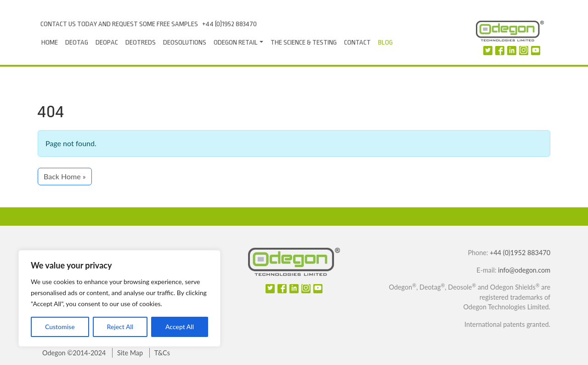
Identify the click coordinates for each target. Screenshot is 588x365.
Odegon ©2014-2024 (74, 353)
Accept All (180, 327)
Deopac (107, 43)
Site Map (130, 353)
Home (50, 43)
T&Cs (162, 353)
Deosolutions (185, 43)
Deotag (77, 43)
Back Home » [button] (65, 176)
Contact (357, 43)
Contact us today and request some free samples (119, 24)
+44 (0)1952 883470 (229, 24)
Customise (60, 327)
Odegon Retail (236, 43)
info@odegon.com (524, 270)
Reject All (120, 327)
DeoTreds (141, 43)
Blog (385, 43)
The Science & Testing (304, 43)
